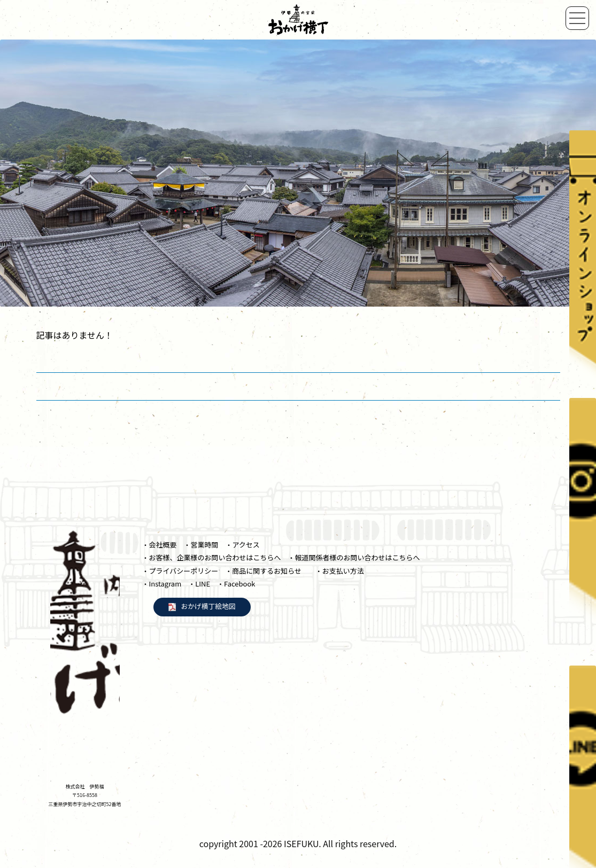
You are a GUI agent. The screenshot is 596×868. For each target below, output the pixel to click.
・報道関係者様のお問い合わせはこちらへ (354, 557)
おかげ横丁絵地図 (208, 606)
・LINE (199, 584)
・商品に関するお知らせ (267, 571)
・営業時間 (201, 545)
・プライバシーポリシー (180, 571)
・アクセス (242, 545)
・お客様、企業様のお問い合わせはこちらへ (212, 557)
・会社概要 (160, 545)
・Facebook (236, 584)
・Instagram (162, 584)
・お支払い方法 (340, 571)
